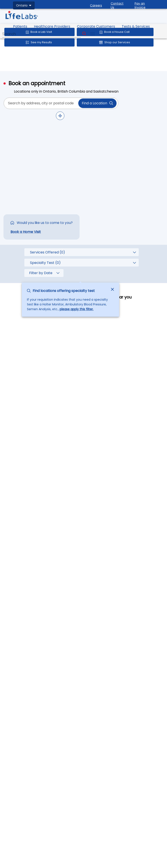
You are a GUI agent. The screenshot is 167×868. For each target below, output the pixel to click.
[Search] (84, 34)
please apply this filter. (77, 309)
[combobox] (24, 5)
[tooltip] (80, 264)
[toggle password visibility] (113, 103)
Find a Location (97, 103)
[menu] (93, 34)
